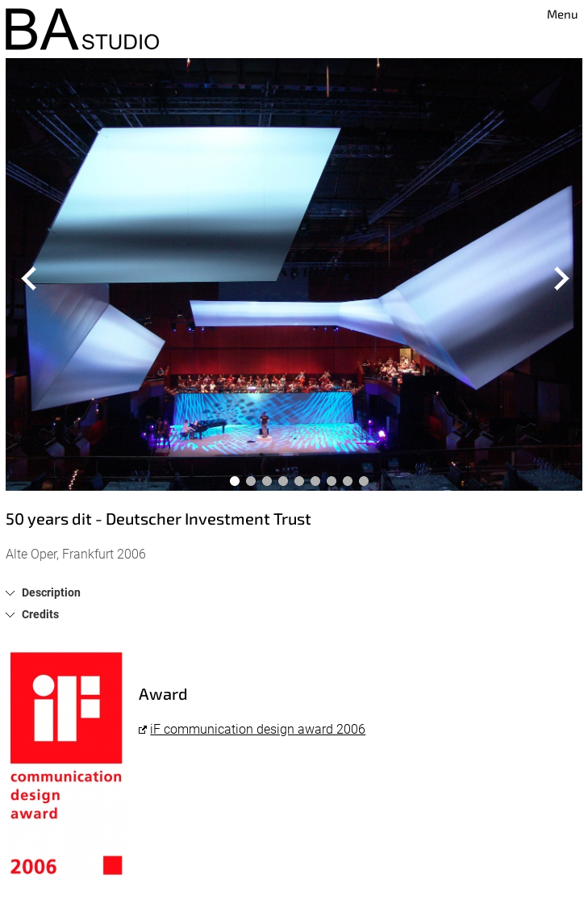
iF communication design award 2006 (258, 729)
